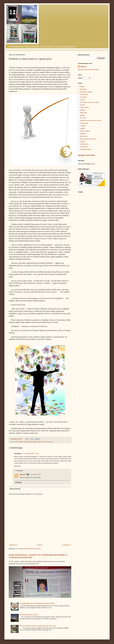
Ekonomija (83, 89)
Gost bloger (83, 97)
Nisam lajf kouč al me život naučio (91, 121)
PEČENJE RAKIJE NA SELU (29, 615)
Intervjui (82, 100)
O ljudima (26, 442)
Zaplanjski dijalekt (86, 149)
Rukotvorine (84, 136)
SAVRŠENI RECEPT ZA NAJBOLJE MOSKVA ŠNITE (37, 604)
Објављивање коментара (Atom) (30, 549)
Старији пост (66, 545)
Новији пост (13, 545)
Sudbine (82, 142)
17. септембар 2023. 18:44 (30, 454)
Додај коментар (15, 489)
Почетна (40, 545)
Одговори (17, 466)
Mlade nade (83, 113)
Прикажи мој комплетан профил (88, 70)
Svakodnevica (84, 144)
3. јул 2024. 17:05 (35, 474)
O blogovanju (84, 123)
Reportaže (83, 134)
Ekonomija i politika (86, 92)
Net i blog (83, 118)
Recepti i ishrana (85, 131)
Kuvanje (82, 105)
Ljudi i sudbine (19, 442)
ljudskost (83, 110)
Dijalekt (82, 87)
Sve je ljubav (49, 442)
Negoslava (23, 474)
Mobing (82, 115)
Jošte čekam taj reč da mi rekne (89, 102)
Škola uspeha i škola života (37, 442)
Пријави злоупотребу (86, 155)
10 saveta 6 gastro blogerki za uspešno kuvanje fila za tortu (38, 626)
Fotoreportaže (84, 94)
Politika (82, 128)
